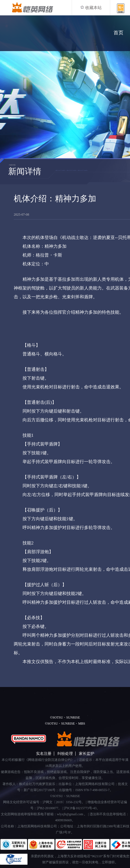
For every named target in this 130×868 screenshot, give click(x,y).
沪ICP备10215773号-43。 (82, 808)
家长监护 (87, 754)
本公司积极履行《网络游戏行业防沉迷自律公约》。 (40, 760)
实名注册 (44, 754)
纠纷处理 (65, 754)
